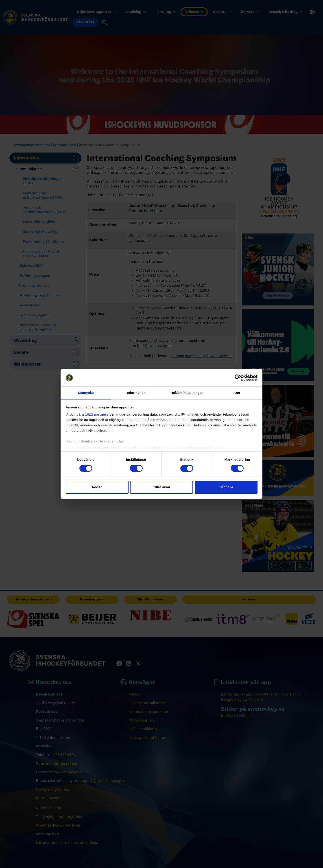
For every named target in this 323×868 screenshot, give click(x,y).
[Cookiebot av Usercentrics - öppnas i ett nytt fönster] (238, 378)
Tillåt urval (162, 487)
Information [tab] (136, 393)
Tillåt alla (226, 487)
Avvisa (97, 487)
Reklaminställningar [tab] (187, 393)
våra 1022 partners (93, 414)
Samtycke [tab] (86, 393)
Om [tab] (237, 393)
